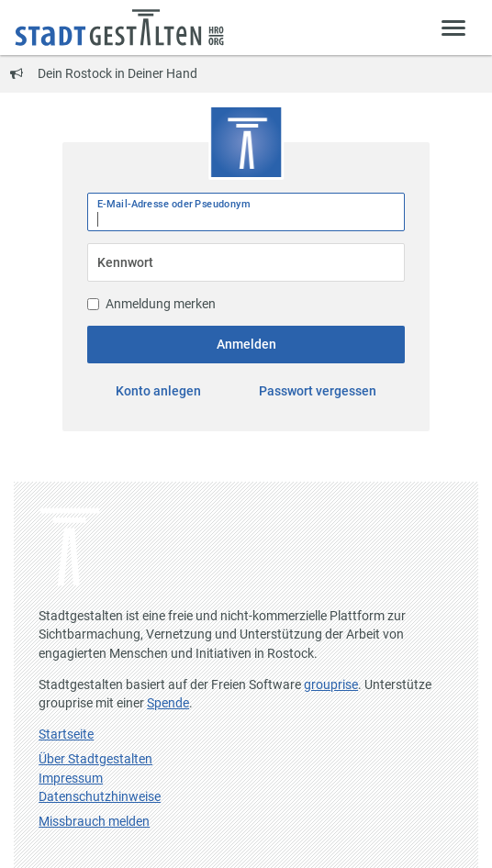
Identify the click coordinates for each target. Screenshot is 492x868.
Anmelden (246, 344)
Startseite (66, 734)
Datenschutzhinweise (100, 796)
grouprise (331, 684)
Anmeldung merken (151, 304)
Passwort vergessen (318, 391)
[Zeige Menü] (454, 27)
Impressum (71, 778)
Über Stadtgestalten (95, 759)
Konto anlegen (158, 391)
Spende (168, 703)
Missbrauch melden (94, 821)
